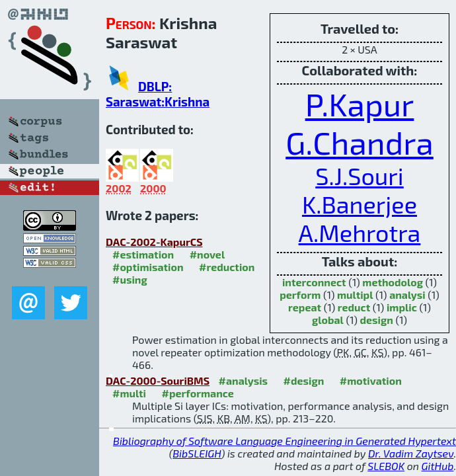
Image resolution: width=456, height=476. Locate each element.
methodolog (393, 282)
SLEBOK (386, 466)
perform (300, 295)
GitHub (438, 466)
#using (130, 279)
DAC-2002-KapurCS (154, 242)
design (377, 320)
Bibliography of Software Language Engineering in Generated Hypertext (285, 441)
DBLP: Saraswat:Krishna (158, 94)
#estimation (143, 254)
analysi (407, 295)
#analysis (244, 380)
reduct (354, 307)
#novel (208, 254)
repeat (305, 307)
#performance (197, 393)
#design (304, 380)
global (328, 320)
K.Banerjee (360, 204)
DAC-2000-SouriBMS (158, 380)
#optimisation (148, 267)
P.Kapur (360, 104)
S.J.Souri (359, 176)
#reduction (227, 267)
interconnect (314, 282)
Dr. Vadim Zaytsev (411, 453)
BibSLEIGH (197, 453)
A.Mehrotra (360, 232)
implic (402, 307)
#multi (129, 393)
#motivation (371, 380)
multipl (355, 295)
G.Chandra (360, 142)
